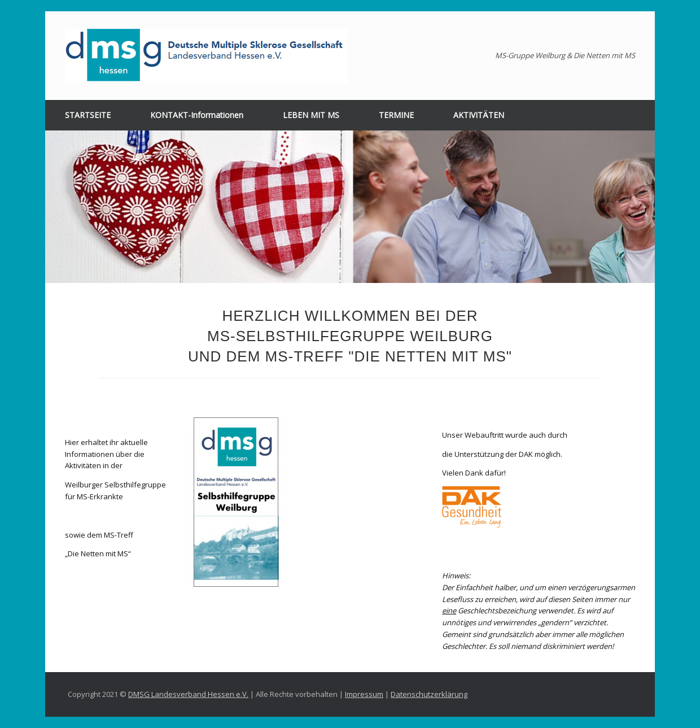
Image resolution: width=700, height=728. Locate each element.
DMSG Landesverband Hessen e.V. (188, 694)
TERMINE (396, 115)
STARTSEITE (88, 115)
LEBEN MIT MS (311, 115)
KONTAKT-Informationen (197, 115)
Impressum (364, 694)
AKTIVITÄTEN (479, 115)
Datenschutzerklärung (429, 694)
